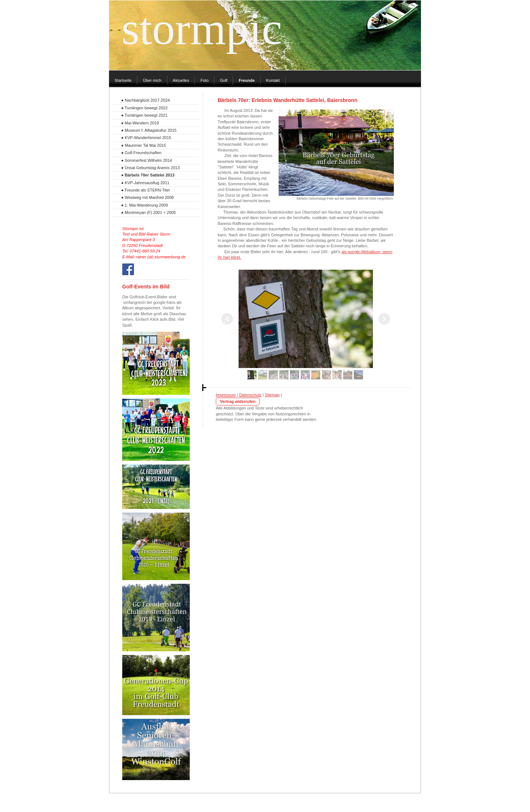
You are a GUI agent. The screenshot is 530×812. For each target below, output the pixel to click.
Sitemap (272, 395)
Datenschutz (250, 395)
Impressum (226, 395)
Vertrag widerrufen (238, 401)
